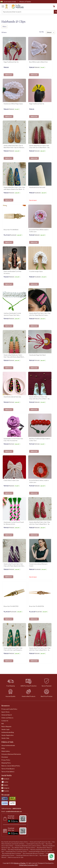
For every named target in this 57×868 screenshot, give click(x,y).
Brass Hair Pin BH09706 (37, 606)
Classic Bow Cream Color (11, 480)
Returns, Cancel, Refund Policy (11, 766)
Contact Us (5, 721)
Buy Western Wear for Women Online (24, 848)
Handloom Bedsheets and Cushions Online (28, 846)
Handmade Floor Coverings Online (16, 851)
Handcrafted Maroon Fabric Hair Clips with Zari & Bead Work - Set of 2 (39, 147)
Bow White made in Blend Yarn (38, 62)
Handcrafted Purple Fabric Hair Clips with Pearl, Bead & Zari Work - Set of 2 (14, 565)
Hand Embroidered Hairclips (12, 397)
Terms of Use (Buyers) (8, 769)
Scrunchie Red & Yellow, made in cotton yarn (39, 481)
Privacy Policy (6, 760)
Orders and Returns (7, 718)
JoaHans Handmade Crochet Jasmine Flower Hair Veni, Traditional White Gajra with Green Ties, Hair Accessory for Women (14, 314)
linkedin (5, 785)
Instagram (5, 788)
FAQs (3, 748)
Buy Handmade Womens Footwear (34, 853)
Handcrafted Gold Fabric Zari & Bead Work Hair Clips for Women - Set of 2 (14, 147)
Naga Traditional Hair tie (11, 62)
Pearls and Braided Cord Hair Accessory (13, 272)
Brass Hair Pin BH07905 (11, 606)
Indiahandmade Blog (8, 732)
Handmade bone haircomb (37, 187)
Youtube (5, 791)
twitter (5, 782)
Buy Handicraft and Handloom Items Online (15, 842)
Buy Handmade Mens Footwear (12, 853)
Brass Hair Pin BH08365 (11, 230)
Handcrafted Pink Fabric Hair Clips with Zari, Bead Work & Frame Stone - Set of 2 (40, 314)
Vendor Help (5, 738)
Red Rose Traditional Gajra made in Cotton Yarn (40, 440)
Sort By (42, 32)
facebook (5, 779)
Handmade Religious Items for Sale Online (41, 851)
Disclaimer (5, 757)
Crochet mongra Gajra (36, 271)
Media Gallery (6, 751)
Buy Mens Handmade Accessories (18, 850)
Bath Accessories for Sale (16, 857)
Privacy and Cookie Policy (9, 709)
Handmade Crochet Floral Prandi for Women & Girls (14, 523)
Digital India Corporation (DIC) (29, 865)
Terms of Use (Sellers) (8, 772)
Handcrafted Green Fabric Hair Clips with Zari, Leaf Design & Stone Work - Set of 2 (13, 649)
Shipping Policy (6, 763)
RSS (3, 724)
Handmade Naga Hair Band (37, 355)
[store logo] (14, 6)
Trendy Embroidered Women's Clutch (38, 565)
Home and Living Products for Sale (40, 842)
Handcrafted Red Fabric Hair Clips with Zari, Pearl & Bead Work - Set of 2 (40, 523)
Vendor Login (5, 729)
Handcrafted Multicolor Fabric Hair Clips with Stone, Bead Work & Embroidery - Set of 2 (14, 356)
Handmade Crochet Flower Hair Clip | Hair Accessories (13, 440)
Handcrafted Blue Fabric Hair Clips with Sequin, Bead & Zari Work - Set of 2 (14, 188)
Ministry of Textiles (25, 2)
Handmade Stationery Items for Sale (27, 855)
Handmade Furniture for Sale (35, 844)
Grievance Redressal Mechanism (11, 754)
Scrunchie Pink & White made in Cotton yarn (39, 231)
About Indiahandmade (8, 745)
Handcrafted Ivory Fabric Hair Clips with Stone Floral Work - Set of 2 (39, 398)
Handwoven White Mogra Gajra (13, 104)
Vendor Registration (8, 735)
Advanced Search (7, 715)
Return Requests (6, 726)
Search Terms (5, 712)
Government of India (8, 2)
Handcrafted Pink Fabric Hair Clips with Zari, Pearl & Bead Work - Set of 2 (40, 649)
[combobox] (29, 12)
